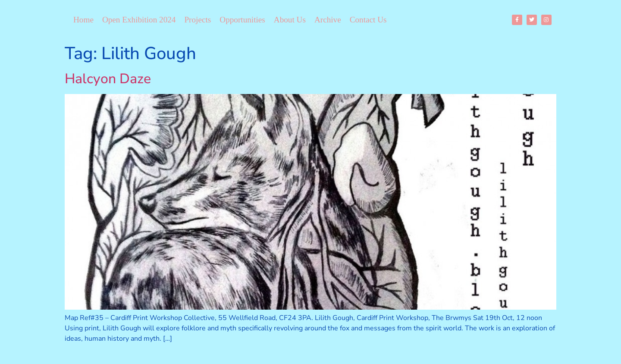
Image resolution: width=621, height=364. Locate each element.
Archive (328, 20)
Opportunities (242, 20)
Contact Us (368, 20)
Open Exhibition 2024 (139, 20)
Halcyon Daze (108, 79)
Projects (198, 20)
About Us (290, 20)
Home (83, 20)
